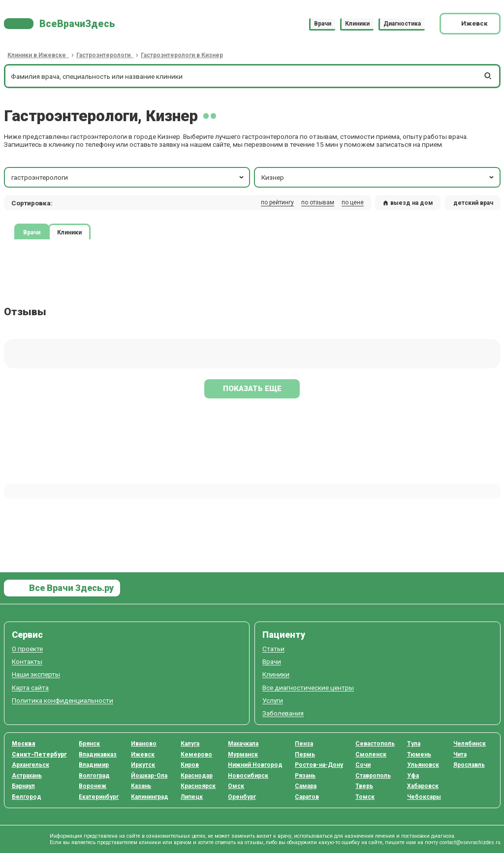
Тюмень (419, 755)
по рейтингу (277, 202)
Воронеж (93, 786)
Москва (24, 744)
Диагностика (402, 24)
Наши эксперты (36, 674)
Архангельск (31, 765)
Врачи (323, 24)
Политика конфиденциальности (63, 701)
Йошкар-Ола (149, 776)
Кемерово (196, 755)
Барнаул (23, 786)
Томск (365, 797)
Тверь (364, 786)
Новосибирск (248, 776)
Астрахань (27, 776)
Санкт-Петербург (39, 755)
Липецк (192, 797)
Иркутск (143, 765)
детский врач (473, 203)
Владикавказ (98, 755)
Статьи (273, 649)
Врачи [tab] (32, 232)
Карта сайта (30, 688)
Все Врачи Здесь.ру (70, 588)
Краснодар (197, 776)
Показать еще (252, 389)
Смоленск (371, 755)
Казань (141, 786)
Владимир (94, 765)
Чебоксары (424, 797)
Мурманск (243, 755)
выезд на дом (408, 203)
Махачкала (243, 744)
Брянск (89, 744)
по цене (353, 202)
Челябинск (470, 744)
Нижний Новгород (255, 765)
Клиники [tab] (69, 232)
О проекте (27, 649)
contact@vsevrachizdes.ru (470, 842)
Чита (460, 755)
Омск (236, 786)
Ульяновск (423, 765)
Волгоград (94, 776)
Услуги (273, 701)
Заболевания (283, 713)
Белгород (27, 797)
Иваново (144, 744)
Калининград (150, 797)
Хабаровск (423, 786)
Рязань (305, 776)
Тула (414, 744)
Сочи (363, 765)
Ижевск (143, 755)
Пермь (305, 755)
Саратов (307, 797)
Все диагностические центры (308, 688)
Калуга (190, 744)
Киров (190, 765)
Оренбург (242, 797)
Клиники (357, 24)
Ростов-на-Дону (319, 765)
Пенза (304, 744)
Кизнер (378, 177)
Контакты (27, 662)
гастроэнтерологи (128, 177)
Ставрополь (373, 776)
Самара (306, 786)
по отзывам (318, 202)
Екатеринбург (99, 797)
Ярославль (469, 765)
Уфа (413, 776)
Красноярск (198, 786)
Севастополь (375, 744)
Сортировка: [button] (32, 203)
